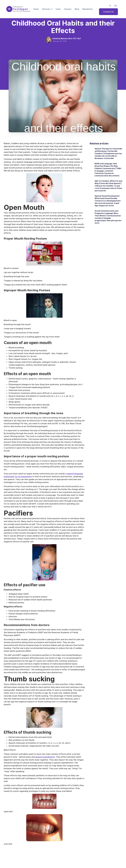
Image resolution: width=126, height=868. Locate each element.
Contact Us (108, 12)
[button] (47, 9)
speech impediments (45, 757)
